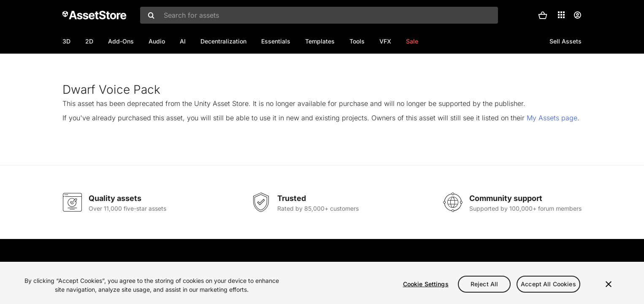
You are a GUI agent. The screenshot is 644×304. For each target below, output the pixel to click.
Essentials (276, 41)
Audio (157, 41)
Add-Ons (121, 41)
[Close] (609, 284)
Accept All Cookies (548, 284)
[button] (543, 15)
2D (89, 41)
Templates (320, 41)
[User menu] (577, 15)
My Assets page (552, 145)
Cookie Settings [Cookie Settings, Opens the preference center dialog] (426, 284)
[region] (322, 283)
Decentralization (223, 41)
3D (66, 41)
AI (183, 41)
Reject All (484, 284)
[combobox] (319, 15)
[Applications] (561, 15)
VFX (385, 41)
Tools (357, 41)
